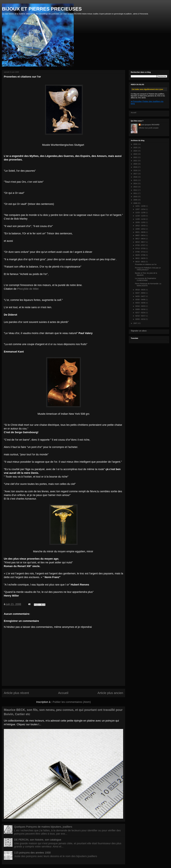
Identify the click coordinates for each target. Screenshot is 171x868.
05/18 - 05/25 (140, 290)
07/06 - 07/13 (140, 252)
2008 (136, 203)
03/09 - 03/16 (140, 309)
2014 (136, 184)
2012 (136, 190)
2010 (136, 197)
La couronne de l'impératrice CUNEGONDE (146, 279)
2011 (136, 193)
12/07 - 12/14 (140, 209)
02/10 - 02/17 (140, 316)
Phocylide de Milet (28, 289)
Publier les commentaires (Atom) (72, 702)
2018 (136, 170)
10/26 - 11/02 (140, 222)
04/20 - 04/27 (140, 296)
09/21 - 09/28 (140, 232)
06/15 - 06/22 (140, 262)
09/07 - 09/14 (140, 235)
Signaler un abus (139, 331)
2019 (136, 167)
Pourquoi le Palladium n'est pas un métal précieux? (148, 269)
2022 (136, 157)
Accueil (63, 693)
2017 (136, 174)
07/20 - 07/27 (140, 245)
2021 (136, 161)
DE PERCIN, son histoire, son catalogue (38, 840)
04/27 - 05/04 (140, 293)
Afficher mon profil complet (149, 128)
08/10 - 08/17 (140, 242)
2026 (136, 144)
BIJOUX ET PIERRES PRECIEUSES (42, 9)
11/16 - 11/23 (140, 216)
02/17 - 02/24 (140, 313)
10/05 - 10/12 (140, 229)
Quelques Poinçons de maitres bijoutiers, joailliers (43, 827)
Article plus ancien (110, 693)
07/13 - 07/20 (140, 248)
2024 (136, 151)
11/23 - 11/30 (140, 213)
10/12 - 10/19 (140, 226)
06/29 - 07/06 (140, 255)
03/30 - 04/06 (140, 300)
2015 (136, 180)
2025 (136, 148)
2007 (136, 323)
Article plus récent (16, 693)
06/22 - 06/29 (140, 258)
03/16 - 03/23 (140, 306)
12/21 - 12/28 (140, 206)
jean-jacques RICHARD (150, 125)
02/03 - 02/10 (140, 319)
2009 (136, 200)
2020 (136, 164)
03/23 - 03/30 (140, 303)
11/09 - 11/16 (140, 219)
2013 (136, 187)
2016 (136, 177)
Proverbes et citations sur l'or (146, 264)
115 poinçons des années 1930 (32, 853)
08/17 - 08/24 (140, 239)
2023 (136, 154)
